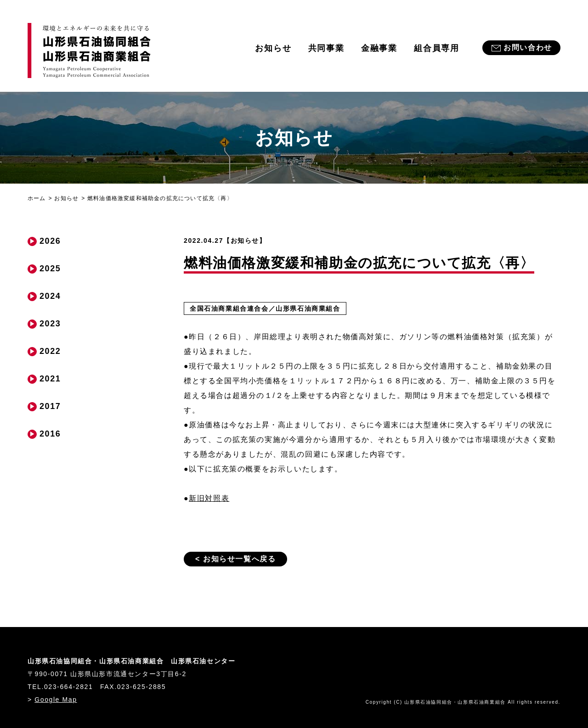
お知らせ (273, 48)
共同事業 (326, 48)
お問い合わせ (528, 48)
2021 (50, 379)
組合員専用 (437, 48)
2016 (50, 434)
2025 (50, 269)
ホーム (37, 198)
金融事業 (379, 48)
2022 (50, 351)
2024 (50, 296)
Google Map (56, 700)
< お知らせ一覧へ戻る (235, 559)
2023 (50, 324)
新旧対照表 (209, 498)
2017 (50, 406)
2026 (50, 241)
